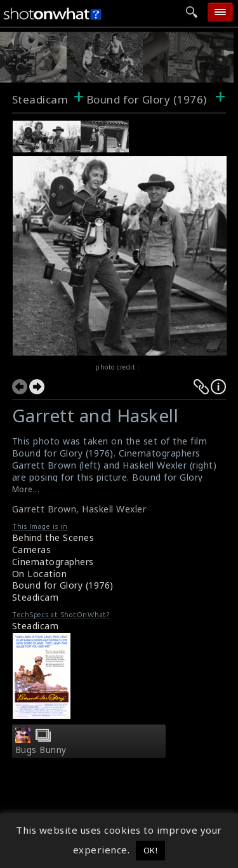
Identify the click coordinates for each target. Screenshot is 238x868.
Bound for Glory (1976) (63, 585)
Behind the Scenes (53, 537)
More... (26, 489)
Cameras (32, 550)
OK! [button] (151, 850)
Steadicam (40, 99)
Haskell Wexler (114, 509)
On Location (40, 574)
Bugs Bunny (41, 750)
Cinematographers (53, 562)
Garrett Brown (44, 509)
